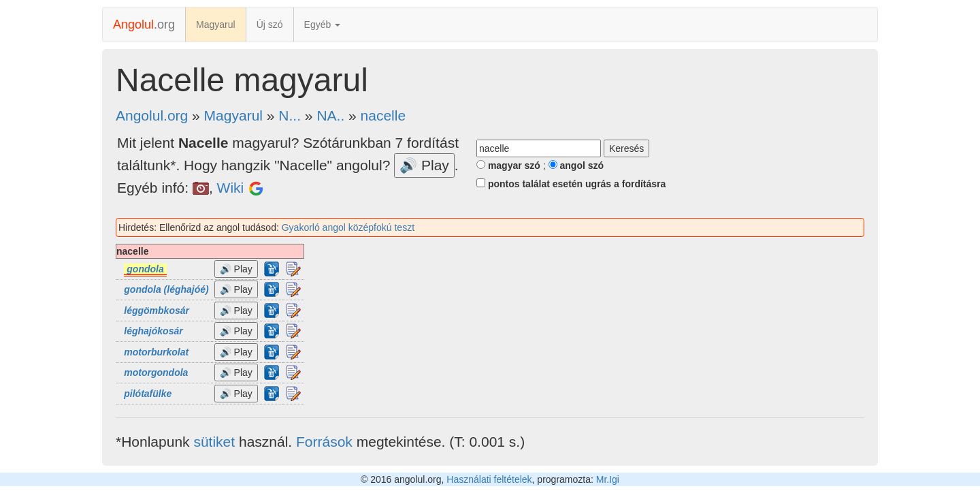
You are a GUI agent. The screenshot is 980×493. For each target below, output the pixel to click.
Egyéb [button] (323, 25)
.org (144, 25)
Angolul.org (152, 115)
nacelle (383, 115)
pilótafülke (148, 394)
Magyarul (216, 25)
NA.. (330, 115)
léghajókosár (153, 331)
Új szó (270, 25)
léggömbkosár (157, 311)
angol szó (576, 165)
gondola (145, 269)
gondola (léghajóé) (166, 289)
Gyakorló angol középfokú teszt (348, 227)
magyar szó (508, 165)
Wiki (231, 188)
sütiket (214, 442)
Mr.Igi (608, 479)
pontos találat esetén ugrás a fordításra (571, 184)
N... (290, 115)
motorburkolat (156, 352)
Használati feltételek (489, 479)
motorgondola (156, 372)
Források (324, 442)
